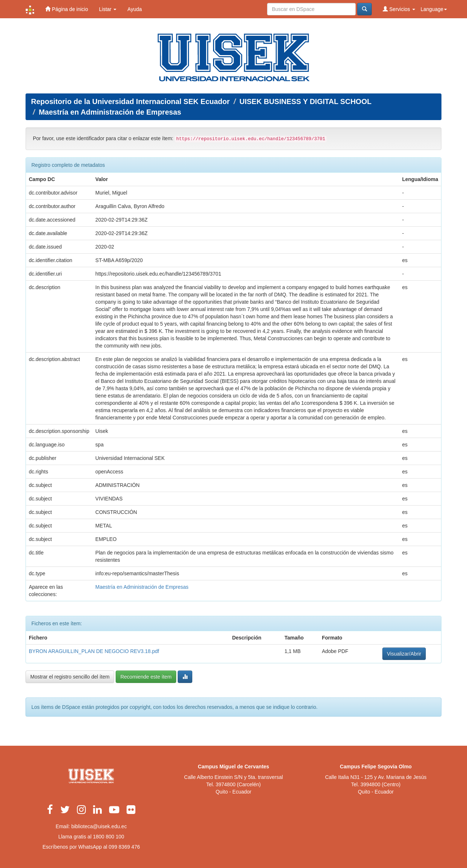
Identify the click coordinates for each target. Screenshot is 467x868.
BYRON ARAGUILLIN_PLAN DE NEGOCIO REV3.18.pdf (94, 651)
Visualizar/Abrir (404, 654)
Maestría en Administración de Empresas (110, 112)
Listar (108, 9)
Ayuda (134, 9)
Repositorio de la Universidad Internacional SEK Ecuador (130, 101)
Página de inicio (67, 9)
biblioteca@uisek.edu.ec (99, 826)
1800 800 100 (109, 837)
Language (434, 9)
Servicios (399, 9)
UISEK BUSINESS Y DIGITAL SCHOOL (305, 101)
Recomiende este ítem (146, 677)
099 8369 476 (124, 847)
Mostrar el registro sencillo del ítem (70, 677)
